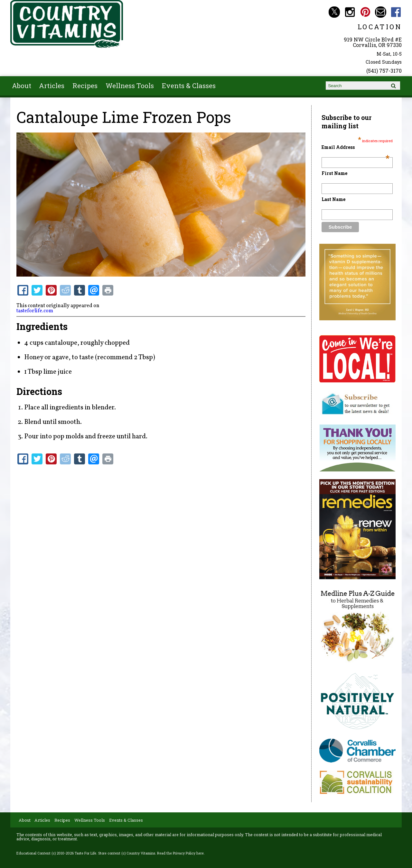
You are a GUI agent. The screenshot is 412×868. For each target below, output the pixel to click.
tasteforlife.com (35, 311)
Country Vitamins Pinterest (365, 12)
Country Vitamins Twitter (334, 12)
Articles (52, 86)
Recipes (85, 86)
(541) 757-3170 (384, 71)
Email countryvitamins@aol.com (381, 12)
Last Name (333, 199)
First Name (334, 173)
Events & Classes (189, 86)
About (22, 86)
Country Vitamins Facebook (396, 12)
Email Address (356, 147)
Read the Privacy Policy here (180, 853)
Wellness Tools (130, 86)
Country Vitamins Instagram (350, 12)
